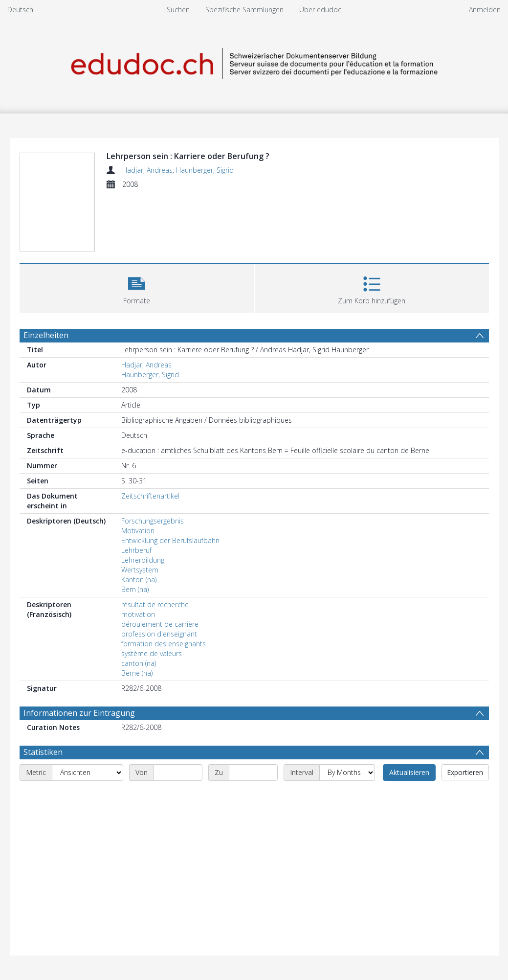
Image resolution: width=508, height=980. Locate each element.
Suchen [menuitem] (178, 10)
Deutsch (20, 10)
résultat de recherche (155, 604)
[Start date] (178, 773)
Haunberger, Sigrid (205, 170)
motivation (138, 614)
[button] (137, 287)
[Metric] (88, 773)
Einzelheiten (46, 335)
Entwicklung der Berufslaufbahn (170, 540)
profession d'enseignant (159, 634)
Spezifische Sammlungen (244, 10)
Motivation (138, 531)
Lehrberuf (136, 550)
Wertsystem (140, 570)
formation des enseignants (164, 644)
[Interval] (347, 773)
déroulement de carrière (160, 624)
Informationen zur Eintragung (79, 713)
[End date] (253, 773)
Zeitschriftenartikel (150, 496)
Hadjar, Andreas (147, 170)
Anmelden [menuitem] (485, 10)
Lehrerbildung (143, 560)
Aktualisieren (409, 772)
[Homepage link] (254, 62)
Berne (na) (137, 673)
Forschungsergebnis (153, 521)
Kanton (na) (139, 580)
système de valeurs (152, 653)
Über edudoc (320, 10)
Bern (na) (135, 589)
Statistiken (43, 752)
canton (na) (139, 663)
